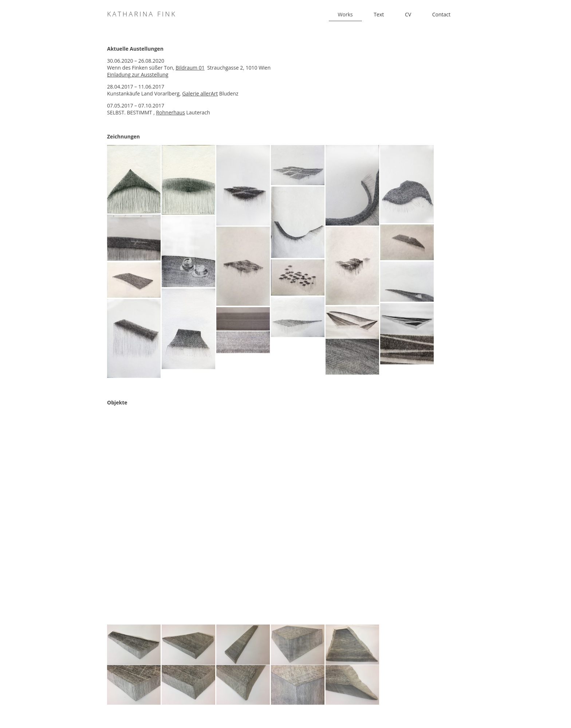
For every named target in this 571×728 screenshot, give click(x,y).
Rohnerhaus (170, 112)
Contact (441, 14)
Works (345, 14)
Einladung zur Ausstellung (138, 75)
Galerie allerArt (200, 93)
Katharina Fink (142, 14)
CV (408, 14)
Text (379, 14)
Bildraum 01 (190, 68)
